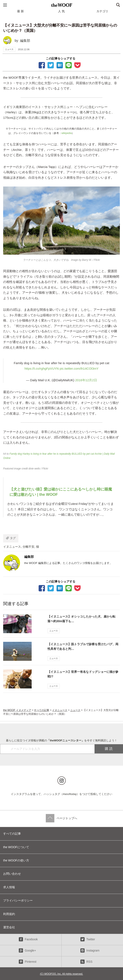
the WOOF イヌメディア (17, 710)
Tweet (51, 65)
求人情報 (9, 887)
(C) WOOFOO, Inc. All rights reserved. (61, 974)
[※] (75, 112)
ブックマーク (60, 65)
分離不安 (28, 547)
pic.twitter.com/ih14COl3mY (79, 368)
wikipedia (67, 133)
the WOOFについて (16, 847)
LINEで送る (69, 65)
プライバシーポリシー (18, 900)
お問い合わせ (12, 874)
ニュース (9, 49)
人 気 (61, 11)
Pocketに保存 (77, 65)
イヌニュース (12, 547)
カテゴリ (102, 11)
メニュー (5, 5)
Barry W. (87, 260)
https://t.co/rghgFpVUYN (42, 368)
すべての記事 (42, 710)
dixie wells (34, 469)
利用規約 (9, 914)
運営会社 (9, 927)
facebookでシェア (42, 65)
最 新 (20, 11)
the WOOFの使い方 (16, 860)
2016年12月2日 (86, 380)
